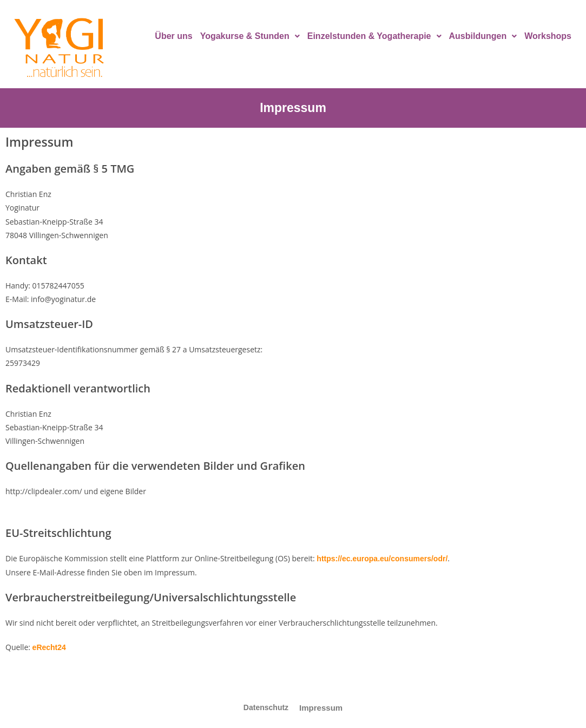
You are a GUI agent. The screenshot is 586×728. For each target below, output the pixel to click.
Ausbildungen (483, 36)
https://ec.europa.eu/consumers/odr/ (382, 559)
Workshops (548, 36)
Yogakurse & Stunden (250, 36)
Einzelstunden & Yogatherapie (374, 36)
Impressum (321, 708)
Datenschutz (266, 707)
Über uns (173, 36)
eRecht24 (49, 647)
